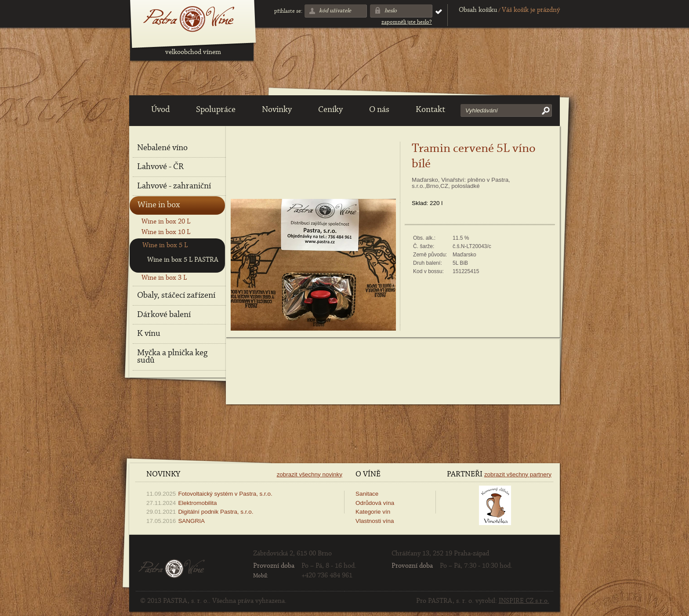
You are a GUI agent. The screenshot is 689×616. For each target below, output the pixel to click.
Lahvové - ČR (160, 167)
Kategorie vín (373, 512)
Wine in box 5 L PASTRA (183, 260)
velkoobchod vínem (193, 52)
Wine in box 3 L (164, 278)
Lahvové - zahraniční (174, 186)
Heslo (391, 11)
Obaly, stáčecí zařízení (176, 295)
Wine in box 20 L (166, 222)
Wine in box (159, 205)
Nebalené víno (162, 148)
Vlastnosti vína (375, 521)
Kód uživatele (335, 11)
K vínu (149, 334)
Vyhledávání (482, 110)
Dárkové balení (164, 315)
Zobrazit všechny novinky (310, 474)
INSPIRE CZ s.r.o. (524, 601)
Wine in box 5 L (165, 245)
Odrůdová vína (375, 503)
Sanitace (367, 494)
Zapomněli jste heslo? (407, 22)
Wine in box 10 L (166, 232)
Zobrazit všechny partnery (518, 474)
